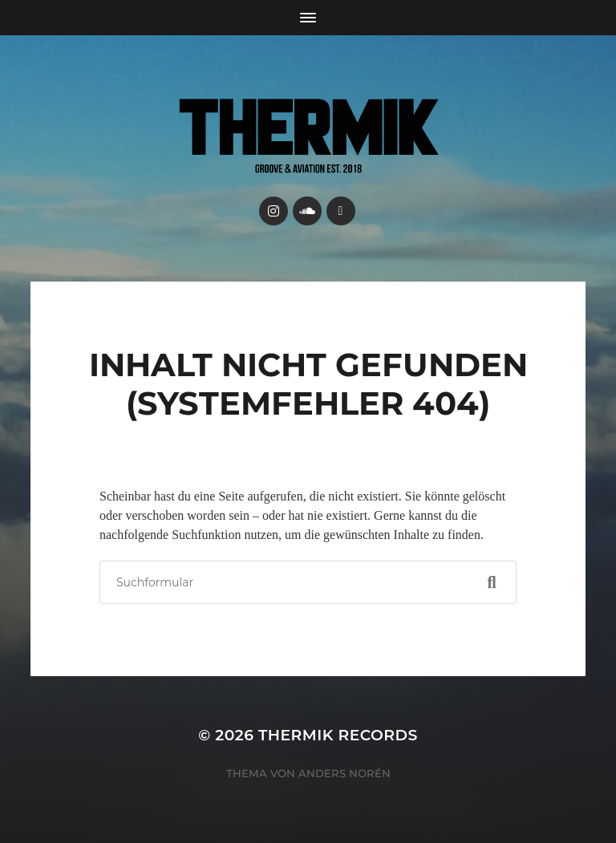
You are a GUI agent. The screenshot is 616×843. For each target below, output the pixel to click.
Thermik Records (338, 735)
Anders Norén (344, 773)
